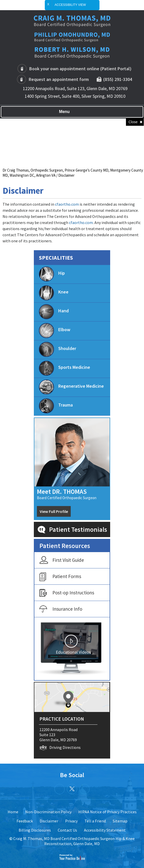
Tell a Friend (95, 821)
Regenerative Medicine (71, 387)
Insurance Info (61, 609)
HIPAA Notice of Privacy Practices (107, 812)
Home (13, 812)
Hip (52, 274)
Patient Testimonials (78, 529)
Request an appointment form (59, 79)
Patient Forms (60, 577)
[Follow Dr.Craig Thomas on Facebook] (60, 789)
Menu (71, 112)
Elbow (55, 331)
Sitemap (120, 821)
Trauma (56, 406)
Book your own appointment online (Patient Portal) (80, 69)
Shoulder (57, 349)
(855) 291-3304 (117, 79)
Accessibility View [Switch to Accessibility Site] (75, 5)
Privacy (71, 821)
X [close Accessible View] (48, 4)
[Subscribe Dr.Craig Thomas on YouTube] (84, 789)
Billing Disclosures (35, 830)
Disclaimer (49, 821)
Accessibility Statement (105, 830)
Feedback (25, 821)
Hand (54, 312)
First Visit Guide (62, 561)
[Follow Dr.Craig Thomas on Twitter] (72, 789)
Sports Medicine (64, 368)
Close (133, 122)
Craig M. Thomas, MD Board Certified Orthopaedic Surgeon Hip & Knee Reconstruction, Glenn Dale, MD (74, 841)
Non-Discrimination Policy (48, 812)
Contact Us (67, 830)
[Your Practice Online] (72, 857)
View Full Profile (54, 511)
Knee (54, 293)
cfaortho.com (67, 204)
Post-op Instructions (67, 593)
